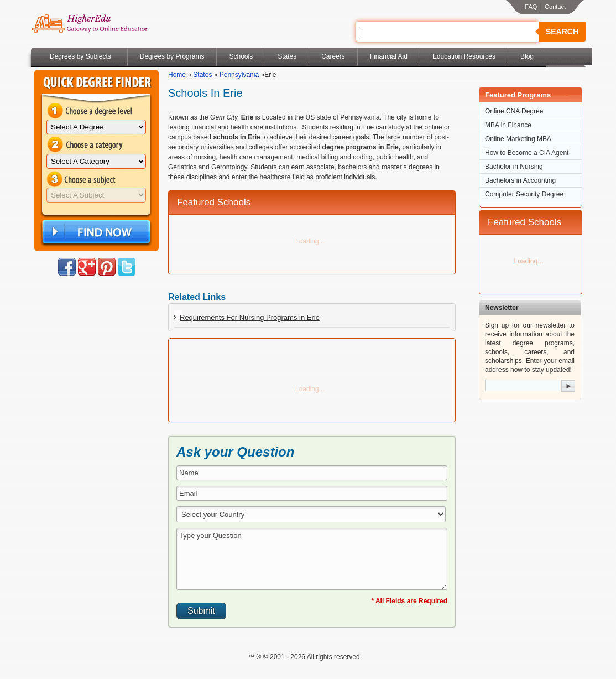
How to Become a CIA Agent (527, 153)
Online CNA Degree (514, 111)
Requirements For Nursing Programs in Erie (250, 317)
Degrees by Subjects (80, 56)
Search (562, 32)
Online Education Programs (90, 24)
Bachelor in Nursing (514, 167)
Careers (333, 56)
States (287, 56)
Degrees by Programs (172, 56)
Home (177, 75)
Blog (527, 56)
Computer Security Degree (524, 194)
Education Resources (464, 56)
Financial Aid (389, 56)
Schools (241, 56)
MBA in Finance (508, 125)
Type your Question (312, 559)
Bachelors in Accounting (520, 180)
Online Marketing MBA (518, 139)
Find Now (95, 232)
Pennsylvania (239, 75)
